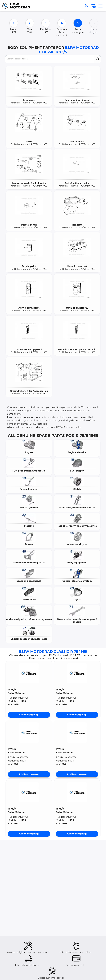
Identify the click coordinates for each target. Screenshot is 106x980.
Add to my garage (29, 715)
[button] (29, 673)
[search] (98, 59)
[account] (87, 6)
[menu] (100, 6)
